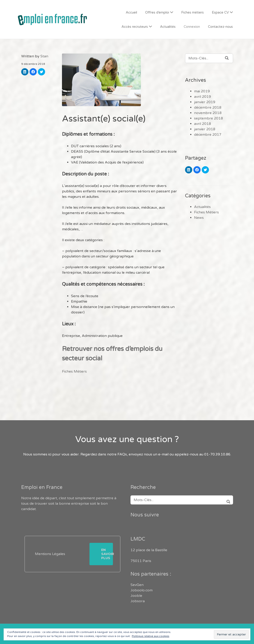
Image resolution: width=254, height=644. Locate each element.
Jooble (136, 596)
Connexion (192, 27)
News (199, 218)
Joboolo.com (142, 590)
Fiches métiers (192, 12)
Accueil (131, 12)
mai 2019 (202, 91)
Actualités (168, 27)
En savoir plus (107, 554)
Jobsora (138, 601)
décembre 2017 (208, 135)
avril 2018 (203, 124)
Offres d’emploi (157, 12)
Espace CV (220, 12)
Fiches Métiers (74, 371)
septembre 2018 (208, 118)
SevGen (137, 585)
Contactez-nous (220, 27)
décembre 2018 (208, 107)
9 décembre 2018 (33, 64)
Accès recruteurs (135, 27)
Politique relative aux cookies (151, 636)
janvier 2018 (205, 129)
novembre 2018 (208, 113)
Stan (44, 56)
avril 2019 (203, 97)
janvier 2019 (205, 102)
